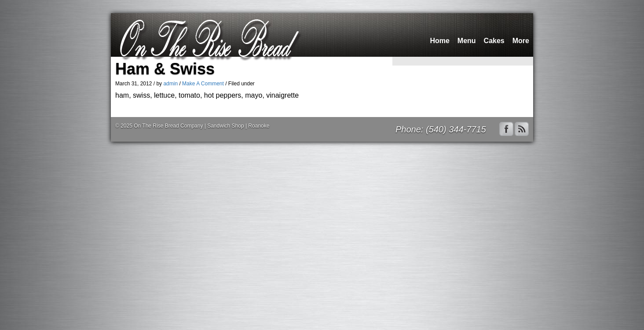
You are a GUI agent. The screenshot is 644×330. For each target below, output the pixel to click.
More (521, 41)
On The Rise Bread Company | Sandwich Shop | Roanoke (201, 126)
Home (439, 41)
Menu (467, 41)
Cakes (494, 41)
